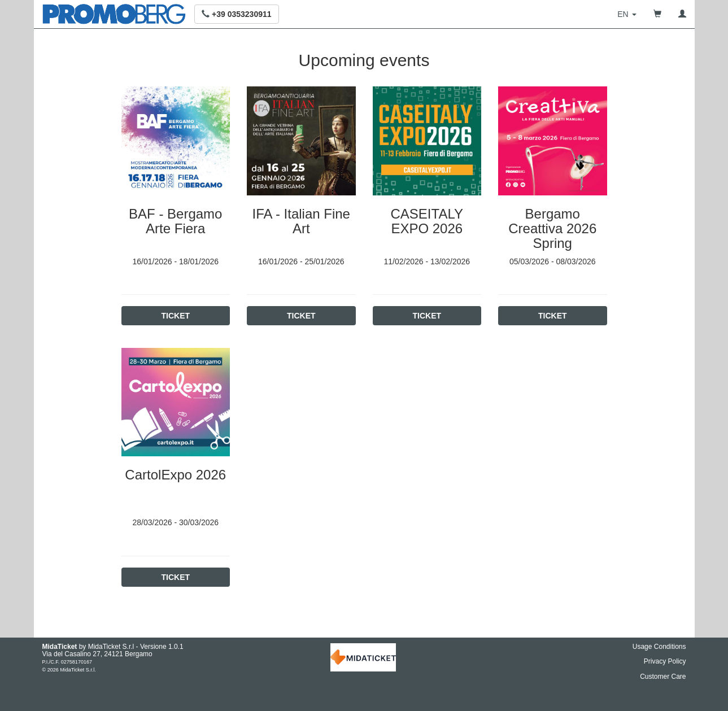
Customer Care (663, 677)
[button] (236, 14)
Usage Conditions (659, 647)
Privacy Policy (665, 661)
